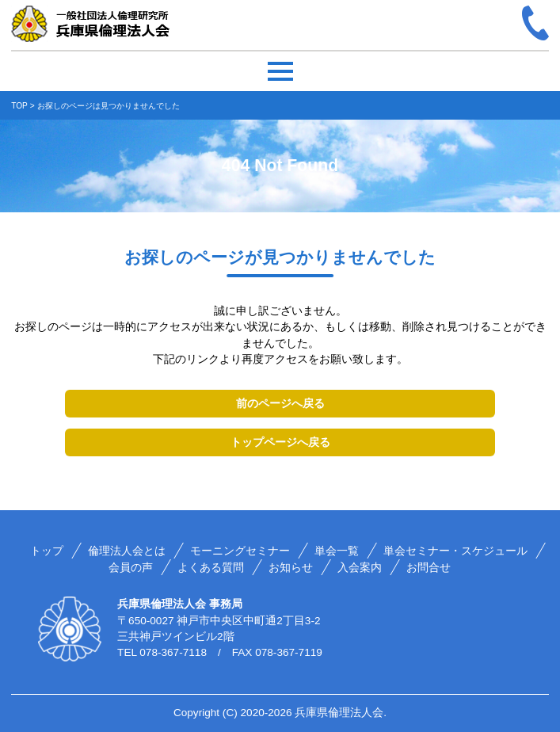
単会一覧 (337, 551)
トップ (47, 551)
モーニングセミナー (240, 551)
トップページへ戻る (280, 442)
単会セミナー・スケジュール (455, 551)
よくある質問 (211, 568)
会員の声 (131, 568)
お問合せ (429, 568)
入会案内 (360, 568)
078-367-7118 (173, 652)
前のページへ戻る (280, 403)
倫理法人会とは (127, 551)
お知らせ (291, 568)
